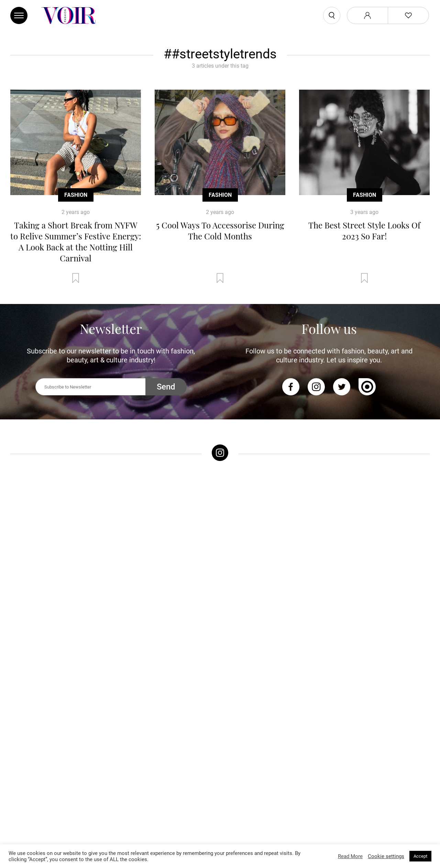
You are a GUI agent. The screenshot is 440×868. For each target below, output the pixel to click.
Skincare (126, 755)
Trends (19, 738)
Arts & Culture (237, 755)
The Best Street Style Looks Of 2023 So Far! (364, 230)
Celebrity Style (28, 747)
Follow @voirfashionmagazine (220, 563)
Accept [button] (420, 856)
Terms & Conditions (349, 763)
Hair (120, 738)
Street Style (25, 755)
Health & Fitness (135, 763)
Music (227, 738)
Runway (20, 763)
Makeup (125, 747)
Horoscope (233, 763)
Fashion (76, 195)
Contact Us (338, 747)
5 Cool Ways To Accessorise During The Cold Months (220, 230)
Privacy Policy (342, 755)
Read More (350, 856)
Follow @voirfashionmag (220, 680)
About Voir (338, 738)
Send (166, 387)
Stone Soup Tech (235, 843)
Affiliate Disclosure (348, 771)
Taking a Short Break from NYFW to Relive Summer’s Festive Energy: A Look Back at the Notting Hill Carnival (76, 241)
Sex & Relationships (245, 747)
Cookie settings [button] (386, 856)
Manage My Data (346, 780)
